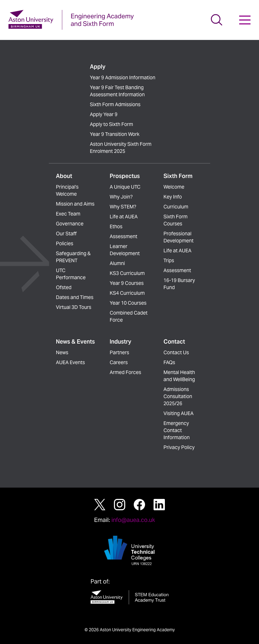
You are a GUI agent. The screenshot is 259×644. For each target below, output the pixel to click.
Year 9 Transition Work (115, 134)
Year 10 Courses (128, 303)
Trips (169, 260)
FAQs (169, 362)
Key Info (173, 197)
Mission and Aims (75, 204)
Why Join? (121, 197)
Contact (174, 342)
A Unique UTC (125, 187)
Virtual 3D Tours (74, 307)
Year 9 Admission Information (123, 77)
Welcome (174, 187)
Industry (120, 342)
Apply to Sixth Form (111, 124)
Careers (119, 362)
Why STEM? (123, 207)
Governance (70, 224)
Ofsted (64, 287)
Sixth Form (178, 176)
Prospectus (125, 176)
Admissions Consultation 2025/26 (178, 396)
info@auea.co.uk (133, 520)
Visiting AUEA (179, 413)
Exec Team (68, 214)
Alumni (117, 263)
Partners (119, 352)
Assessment (123, 236)
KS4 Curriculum (127, 293)
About (64, 176)
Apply (98, 67)
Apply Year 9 (104, 114)
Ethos (116, 226)
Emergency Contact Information (177, 430)
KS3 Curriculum (127, 273)
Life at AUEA (124, 217)
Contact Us (176, 352)
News (62, 352)
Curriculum (176, 207)
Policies (65, 243)
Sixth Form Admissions (115, 104)
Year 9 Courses (127, 283)
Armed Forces (125, 372)
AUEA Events (70, 362)
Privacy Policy (179, 447)
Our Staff (66, 234)
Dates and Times (75, 297)
